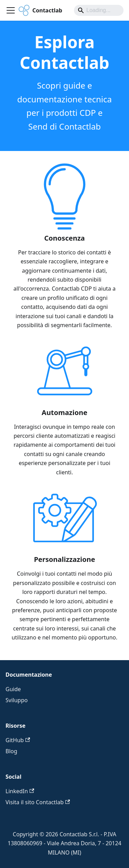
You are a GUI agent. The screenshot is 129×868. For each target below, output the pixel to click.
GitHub (18, 740)
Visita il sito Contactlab (38, 802)
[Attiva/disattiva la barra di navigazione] (11, 10)
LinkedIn (20, 791)
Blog (11, 751)
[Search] (99, 10)
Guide (13, 689)
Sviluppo (17, 700)
